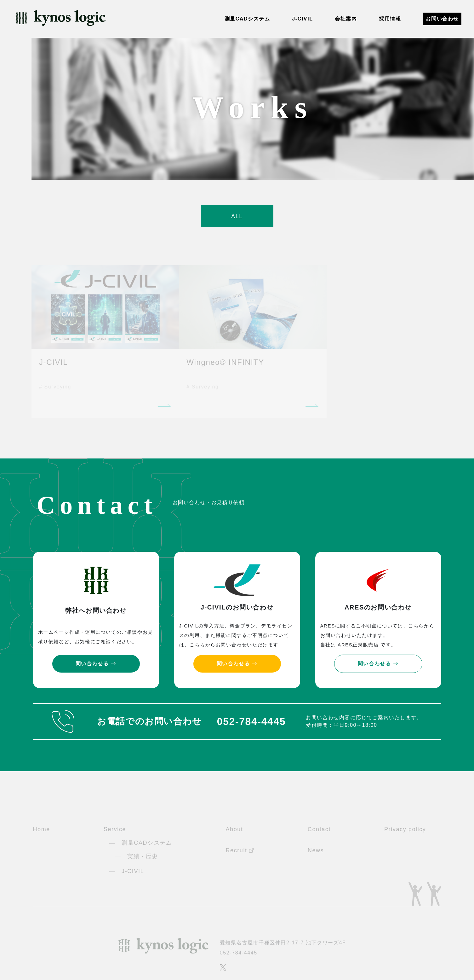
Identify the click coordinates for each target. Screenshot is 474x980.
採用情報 (390, 19)
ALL (237, 216)
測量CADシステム (247, 19)
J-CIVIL (302, 19)
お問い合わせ (442, 19)
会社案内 (346, 19)
